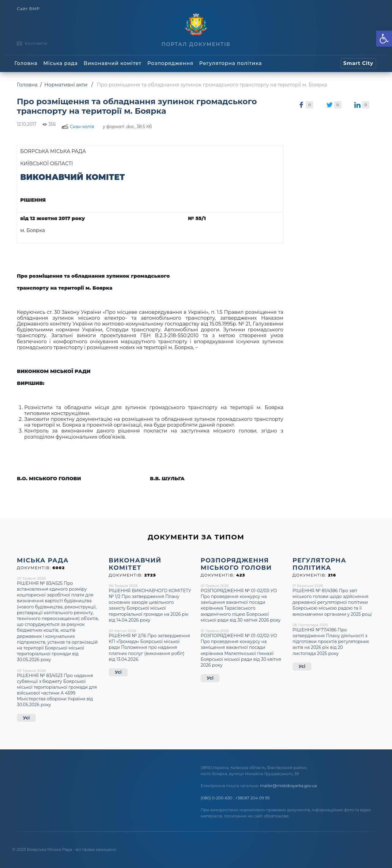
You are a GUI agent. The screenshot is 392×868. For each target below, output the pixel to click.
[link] (384, 39)
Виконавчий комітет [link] (113, 63)
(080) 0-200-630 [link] (217, 798)
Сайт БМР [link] (28, 9)
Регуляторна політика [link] (230, 63)
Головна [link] (26, 63)
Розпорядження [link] (170, 63)
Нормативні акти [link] (66, 85)
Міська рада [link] (60, 63)
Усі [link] (26, 718)
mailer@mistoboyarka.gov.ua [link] (288, 786)
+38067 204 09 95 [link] (252, 798)
